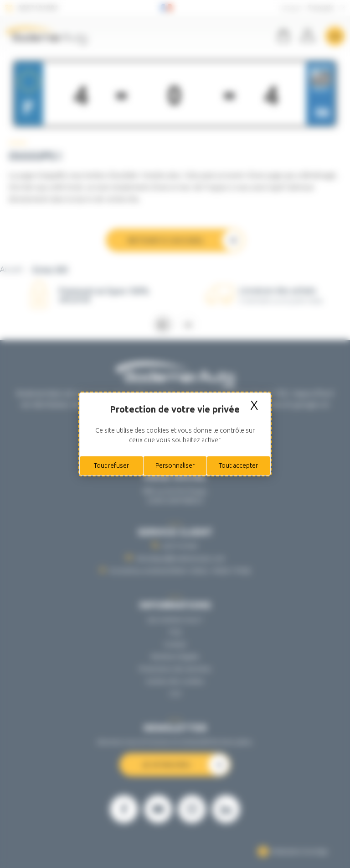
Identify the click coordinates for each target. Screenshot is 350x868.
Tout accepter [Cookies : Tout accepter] (238, 465)
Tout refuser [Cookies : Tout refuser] (111, 465)
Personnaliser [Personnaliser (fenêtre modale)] (175, 465)
